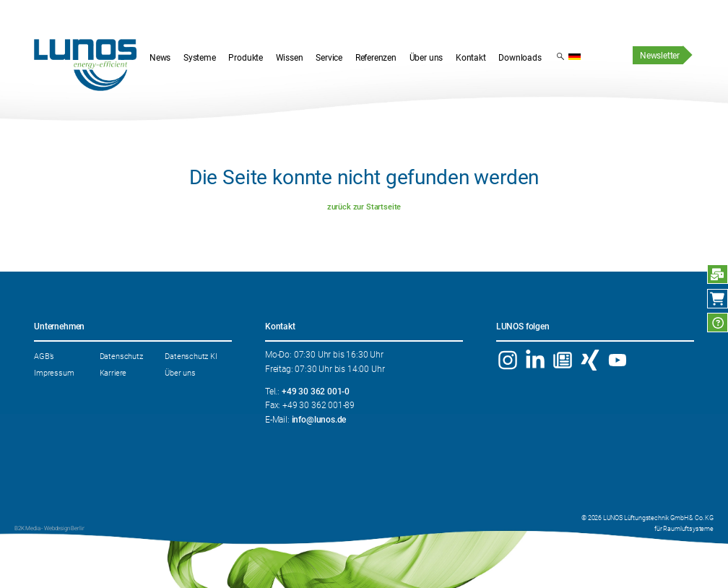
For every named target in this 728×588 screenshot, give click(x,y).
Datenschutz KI (191, 356)
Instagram (508, 360)
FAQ (718, 323)
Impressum (54, 373)
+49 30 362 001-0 (316, 392)
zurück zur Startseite (364, 207)
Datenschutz (121, 356)
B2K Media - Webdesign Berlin (49, 528)
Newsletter (660, 56)
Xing (590, 360)
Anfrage (718, 274)
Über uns (180, 373)
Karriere (113, 373)
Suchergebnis (560, 56)
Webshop (718, 299)
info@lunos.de (319, 420)
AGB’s (44, 356)
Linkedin (536, 360)
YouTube (617, 360)
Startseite (85, 65)
